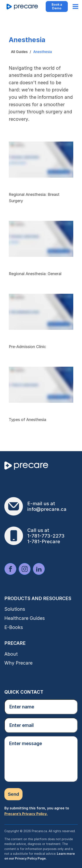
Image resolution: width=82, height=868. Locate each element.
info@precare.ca (47, 509)
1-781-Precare (44, 541)
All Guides (19, 52)
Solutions (15, 609)
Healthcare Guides (25, 618)
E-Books (14, 627)
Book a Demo (57, 6)
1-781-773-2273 (46, 536)
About (11, 654)
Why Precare (18, 663)
